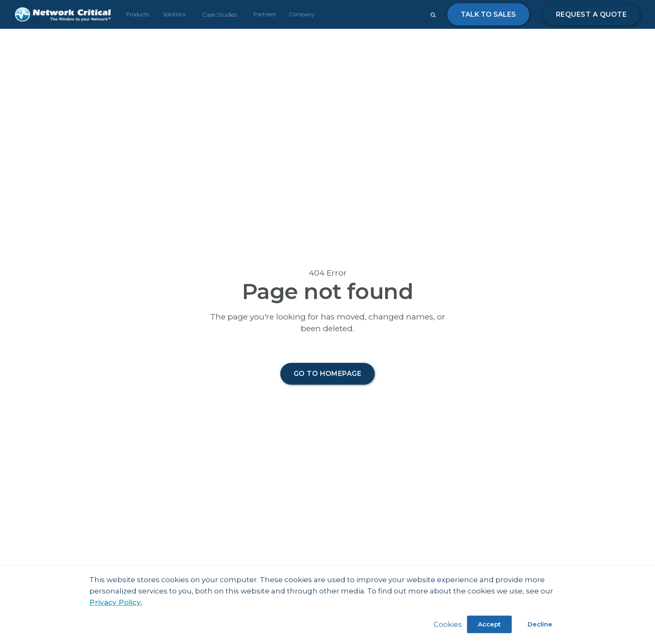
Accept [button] (489, 624)
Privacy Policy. (116, 602)
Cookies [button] (448, 624)
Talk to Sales (488, 14)
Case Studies (220, 15)
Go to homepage (328, 374)
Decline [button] (540, 624)
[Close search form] (433, 15)
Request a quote (591, 14)
